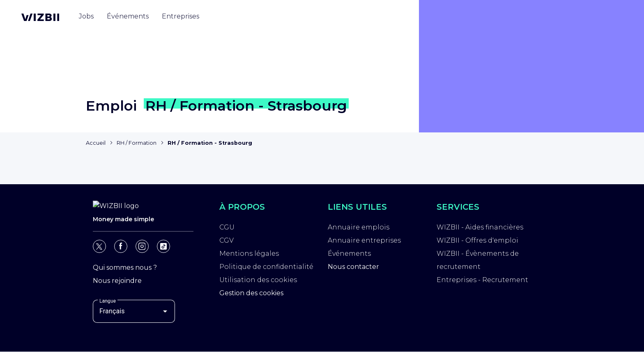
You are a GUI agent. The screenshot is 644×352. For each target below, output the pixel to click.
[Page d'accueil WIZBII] (40, 17)
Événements (349, 254)
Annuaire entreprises (364, 240)
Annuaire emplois (359, 227)
